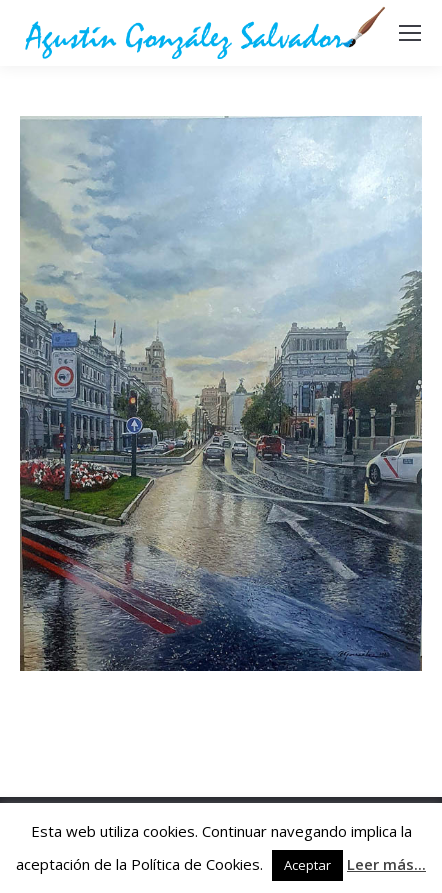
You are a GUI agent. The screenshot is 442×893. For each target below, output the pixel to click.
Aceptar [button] (307, 865)
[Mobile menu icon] (410, 33)
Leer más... (386, 864)
